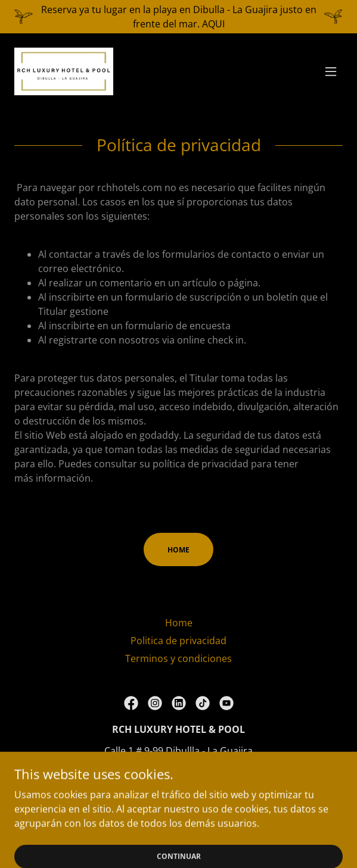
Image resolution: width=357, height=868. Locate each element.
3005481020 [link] (179, 772)
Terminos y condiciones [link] (178, 658)
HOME (178, 550)
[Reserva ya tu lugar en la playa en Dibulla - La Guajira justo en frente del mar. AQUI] (178, 17)
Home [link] (179, 623)
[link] (64, 71)
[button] (331, 71)
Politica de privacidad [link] (178, 641)
